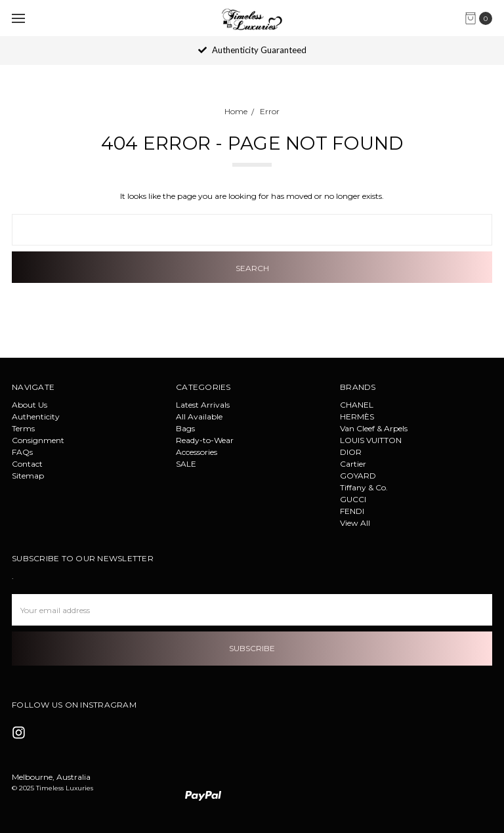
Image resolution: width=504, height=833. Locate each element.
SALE (186, 464)
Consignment (38, 440)
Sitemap (28, 476)
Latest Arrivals (203, 405)
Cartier (353, 464)
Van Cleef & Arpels (374, 428)
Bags (185, 428)
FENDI (352, 511)
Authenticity (36, 416)
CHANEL (357, 405)
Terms (23, 428)
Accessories (197, 452)
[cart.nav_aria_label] (482, 18)
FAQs (22, 452)
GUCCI (353, 499)
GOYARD (358, 476)
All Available (199, 416)
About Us (30, 405)
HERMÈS (357, 416)
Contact (27, 464)
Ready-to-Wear (205, 440)
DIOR (351, 452)
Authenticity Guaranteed (252, 50)
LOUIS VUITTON (371, 440)
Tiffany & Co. (364, 487)
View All (355, 523)
